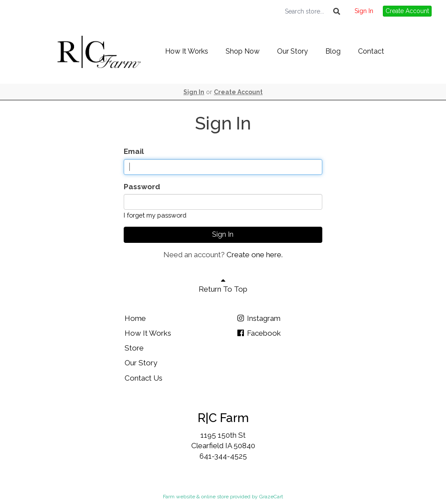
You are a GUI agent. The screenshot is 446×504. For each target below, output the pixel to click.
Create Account (407, 11)
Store (134, 348)
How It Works (187, 51)
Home (135, 318)
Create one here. (255, 255)
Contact (371, 51)
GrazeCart (271, 497)
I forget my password (155, 215)
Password (142, 187)
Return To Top (223, 285)
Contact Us (144, 378)
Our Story (292, 51)
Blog (333, 51)
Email (134, 151)
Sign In (364, 11)
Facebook (258, 333)
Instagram (258, 318)
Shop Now (243, 51)
